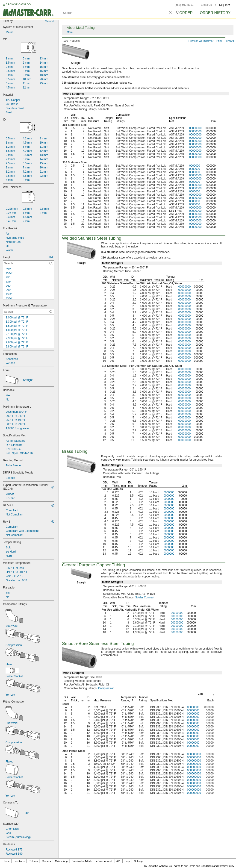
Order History (215, 13)
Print (219, 41)
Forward (229, 41)
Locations (19, 861)
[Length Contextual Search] (28, 263)
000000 (211, 131)
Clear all (50, 21)
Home (6, 861)
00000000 (195, 128)
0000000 (210, 128)
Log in (225, 5)
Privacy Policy (226, 866)
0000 (184, 499)
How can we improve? (201, 41)
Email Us (206, 5)
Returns (33, 861)
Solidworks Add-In (82, 861)
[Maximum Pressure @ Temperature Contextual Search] (28, 312)
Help (127, 861)
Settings (139, 861)
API (118, 861)
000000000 (194, 754)
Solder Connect (145, 597)
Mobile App (61, 861)
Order (186, 13)
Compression (106, 688)
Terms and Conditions (201, 866)
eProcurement (104, 861)
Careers (46, 861)
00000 (199, 290)
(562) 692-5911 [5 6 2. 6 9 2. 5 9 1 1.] (184, 5)
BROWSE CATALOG (18, 4)
